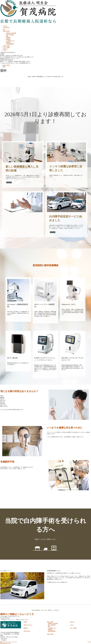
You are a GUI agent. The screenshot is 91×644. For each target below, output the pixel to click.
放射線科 (8, 38)
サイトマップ (14, 642)
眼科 (7, 36)
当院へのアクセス (28, 625)
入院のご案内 (6, 46)
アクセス (5, 26)
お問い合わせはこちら (5, 643)
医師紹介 (8, 39)
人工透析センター (11, 41)
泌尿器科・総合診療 (11, 33)
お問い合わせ (6, 27)
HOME (25, 622)
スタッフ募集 (6, 47)
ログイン (89, 642)
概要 (1, 642)
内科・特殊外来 (10, 35)
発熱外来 (8, 42)
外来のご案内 (6, 31)
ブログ (5, 50)
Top (4, 30)
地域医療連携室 (10, 44)
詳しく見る (9, 182)
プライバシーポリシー (7, 642)
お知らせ (5, 49)
